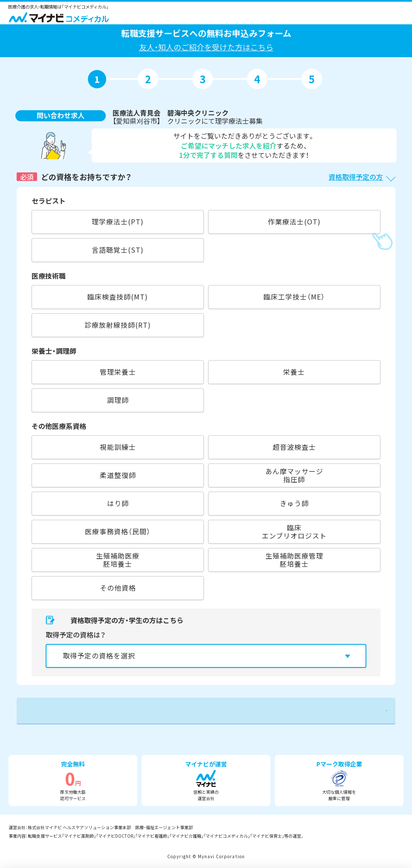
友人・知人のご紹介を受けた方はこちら (206, 47)
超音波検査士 (294, 447)
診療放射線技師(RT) (118, 325)
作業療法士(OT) (294, 221)
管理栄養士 (118, 372)
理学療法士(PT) (118, 221)
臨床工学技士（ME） (294, 297)
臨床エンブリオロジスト (294, 532)
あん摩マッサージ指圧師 (294, 475)
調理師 (118, 400)
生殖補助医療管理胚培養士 (294, 560)
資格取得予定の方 (356, 177)
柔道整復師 (118, 475)
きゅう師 (294, 503)
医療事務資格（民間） (118, 531)
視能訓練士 (118, 447)
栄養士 (294, 372)
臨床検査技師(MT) (118, 297)
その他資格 (118, 588)
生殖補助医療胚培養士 (118, 560)
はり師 (118, 503)
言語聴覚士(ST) (118, 250)
